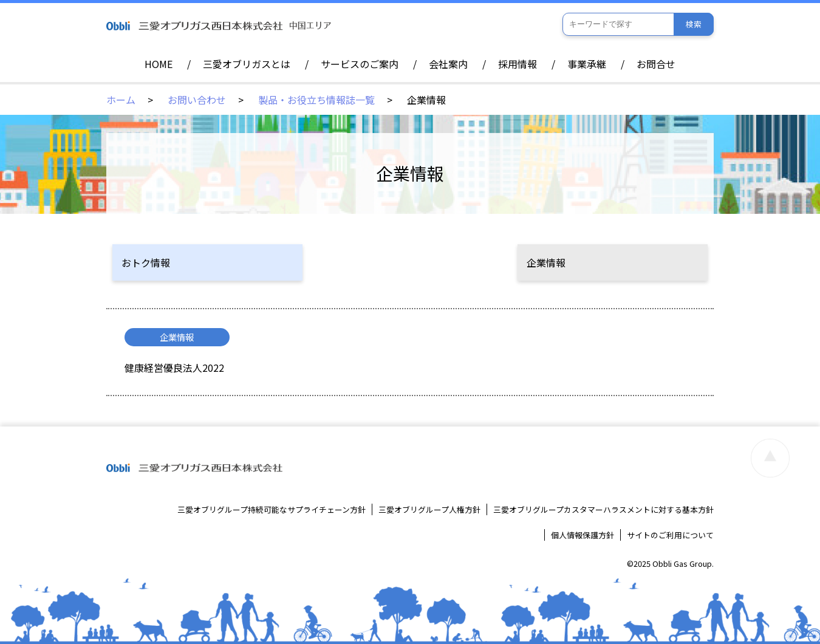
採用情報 (518, 64)
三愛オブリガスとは (247, 64)
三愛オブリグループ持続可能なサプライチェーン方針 (272, 509)
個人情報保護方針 (583, 535)
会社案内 (448, 64)
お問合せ (656, 64)
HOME (159, 64)
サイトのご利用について (670, 535)
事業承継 (587, 64)
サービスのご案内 (360, 64)
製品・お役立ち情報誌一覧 (316, 100)
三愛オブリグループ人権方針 (429, 509)
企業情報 (546, 262)
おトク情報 (146, 262)
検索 (694, 24)
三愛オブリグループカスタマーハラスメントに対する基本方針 (603, 509)
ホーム (121, 100)
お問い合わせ (197, 100)
